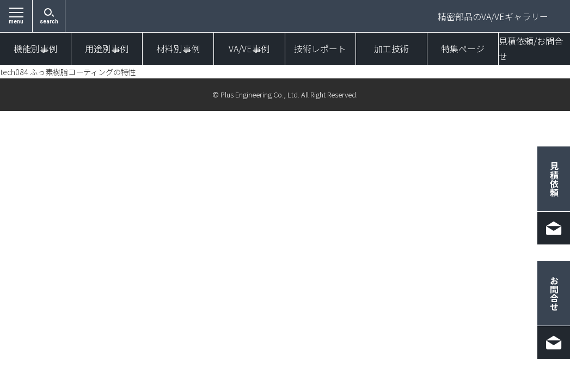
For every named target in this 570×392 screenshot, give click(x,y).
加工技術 (391, 49)
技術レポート (320, 49)
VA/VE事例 (249, 49)
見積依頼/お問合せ (531, 49)
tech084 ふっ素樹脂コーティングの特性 (78, 72)
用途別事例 (107, 49)
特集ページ (463, 49)
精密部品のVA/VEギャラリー (493, 16)
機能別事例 (35, 49)
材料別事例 (178, 49)
